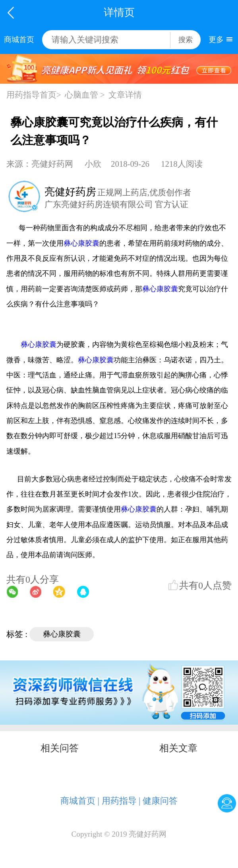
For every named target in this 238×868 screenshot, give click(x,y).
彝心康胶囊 (81, 243)
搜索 (186, 40)
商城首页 (19, 39)
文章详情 (125, 95)
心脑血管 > (85, 95)
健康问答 (160, 801)
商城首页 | (80, 801)
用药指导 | (121, 801)
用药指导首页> (34, 95)
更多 (216, 39)
